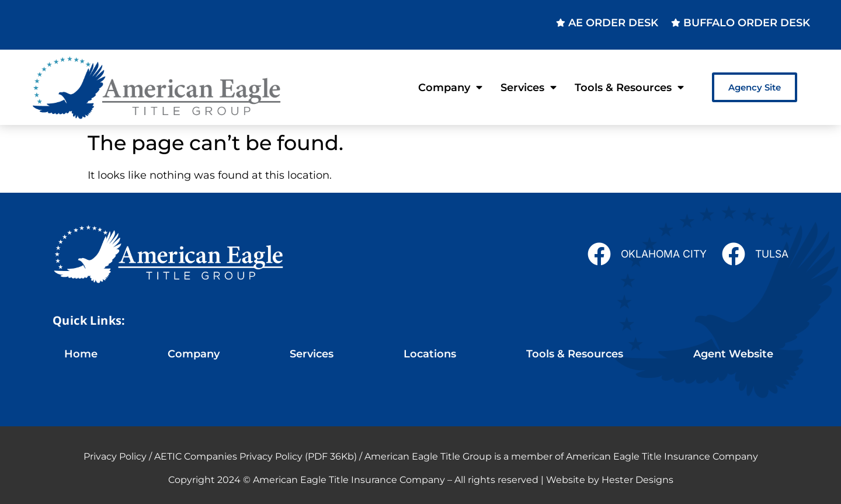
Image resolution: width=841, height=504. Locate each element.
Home (81, 354)
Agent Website (733, 354)
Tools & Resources (629, 88)
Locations (430, 354)
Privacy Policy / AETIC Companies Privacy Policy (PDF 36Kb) (220, 456)
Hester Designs (637, 480)
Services (529, 88)
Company (450, 88)
